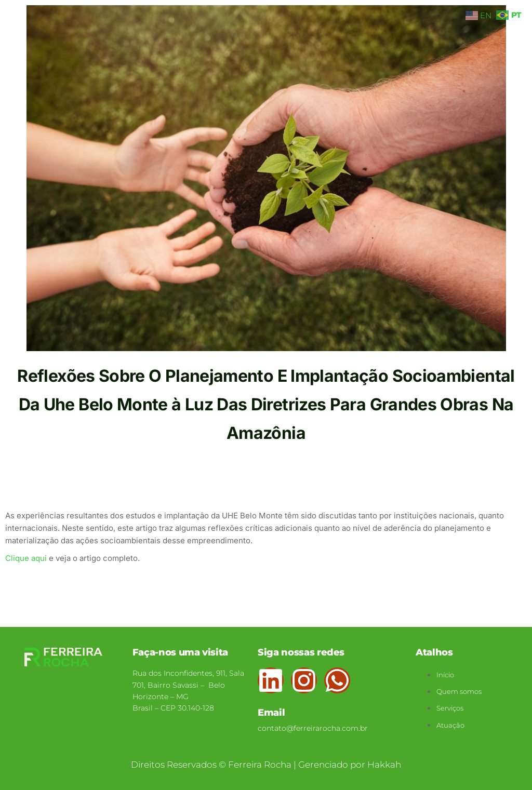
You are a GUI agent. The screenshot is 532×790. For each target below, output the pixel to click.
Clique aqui (26, 558)
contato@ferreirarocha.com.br (313, 728)
